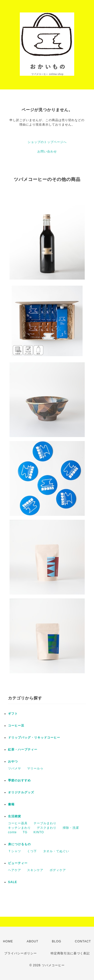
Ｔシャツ (15, 851)
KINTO (39, 832)
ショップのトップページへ (47, 142)
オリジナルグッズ (21, 792)
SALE (13, 882)
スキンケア (35, 870)
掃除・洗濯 (71, 828)
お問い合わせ (47, 151)
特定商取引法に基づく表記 (70, 953)
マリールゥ (35, 768)
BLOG (57, 941)
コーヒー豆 (16, 726)
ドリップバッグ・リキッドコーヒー (34, 738)
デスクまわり (47, 828)
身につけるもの (19, 844)
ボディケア (58, 870)
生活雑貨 (15, 816)
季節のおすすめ (19, 780)
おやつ (13, 761)
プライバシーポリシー (21, 953)
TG (25, 832)
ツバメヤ (15, 768)
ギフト (13, 714)
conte (12, 832)
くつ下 (32, 851)
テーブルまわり (45, 823)
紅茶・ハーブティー (23, 750)
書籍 (11, 804)
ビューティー (18, 863)
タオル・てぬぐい (56, 851)
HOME (8, 941)
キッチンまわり (19, 828)
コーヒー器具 (18, 823)
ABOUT (32, 941)
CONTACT (83, 941)
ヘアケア (15, 870)
